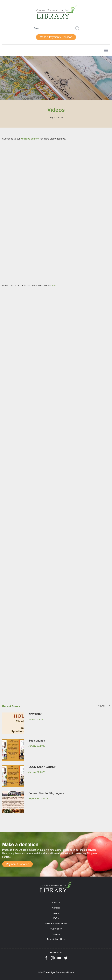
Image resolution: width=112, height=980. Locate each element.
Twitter (66, 958)
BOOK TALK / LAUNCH (42, 767)
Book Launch (37, 741)
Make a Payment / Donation (56, 37)
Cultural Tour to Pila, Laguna (46, 793)
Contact (56, 908)
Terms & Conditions (56, 939)
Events (56, 913)
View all (102, 706)
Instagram (53, 958)
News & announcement (56, 924)
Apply (77, 28)
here (54, 286)
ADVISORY (35, 714)
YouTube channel (30, 139)
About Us (56, 903)
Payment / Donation (17, 864)
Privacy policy (56, 929)
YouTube (59, 958)
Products (56, 934)
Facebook (46, 958)
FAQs (56, 918)
